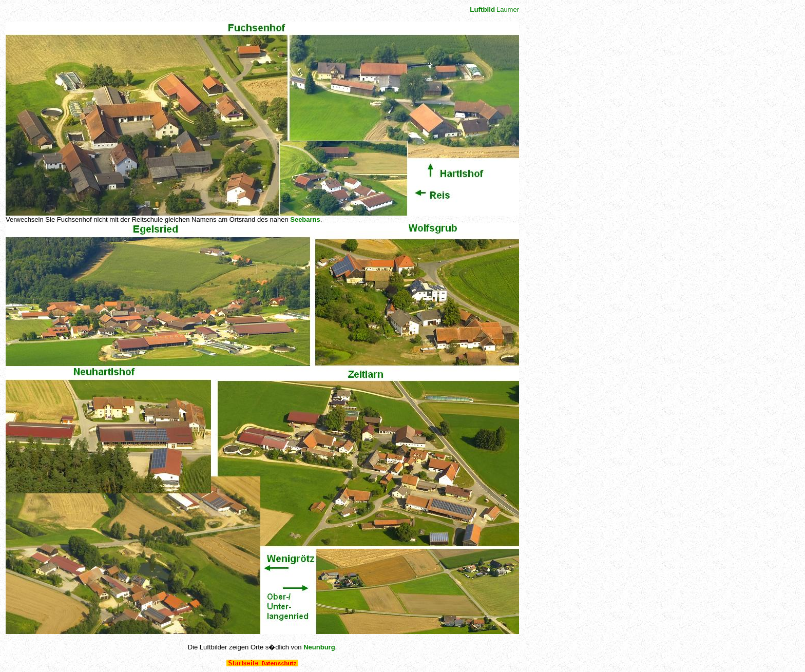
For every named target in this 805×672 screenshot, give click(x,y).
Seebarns (305, 219)
